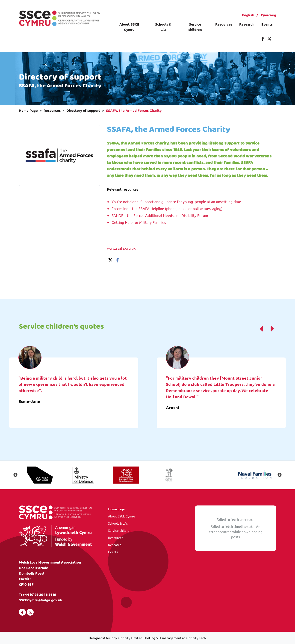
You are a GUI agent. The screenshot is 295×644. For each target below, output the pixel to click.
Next (280, 475)
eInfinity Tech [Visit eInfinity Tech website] (196, 638)
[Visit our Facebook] (263, 39)
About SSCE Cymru (129, 27)
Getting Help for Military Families (139, 222)
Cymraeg (268, 15)
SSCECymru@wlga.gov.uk (41, 600)
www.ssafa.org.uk (121, 248)
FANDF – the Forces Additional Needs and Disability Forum (160, 215)
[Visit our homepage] (59, 18)
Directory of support (83, 110)
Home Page (28, 110)
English (248, 15)
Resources (224, 24)
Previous (15, 475)
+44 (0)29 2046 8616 (39, 595)
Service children (195, 27)
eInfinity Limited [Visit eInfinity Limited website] (130, 638)
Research (247, 24)
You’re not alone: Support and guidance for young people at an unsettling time (176, 201)
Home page (116, 509)
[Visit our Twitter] (269, 39)
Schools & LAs (163, 27)
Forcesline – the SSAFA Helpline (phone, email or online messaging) (167, 208)
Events (267, 24)
